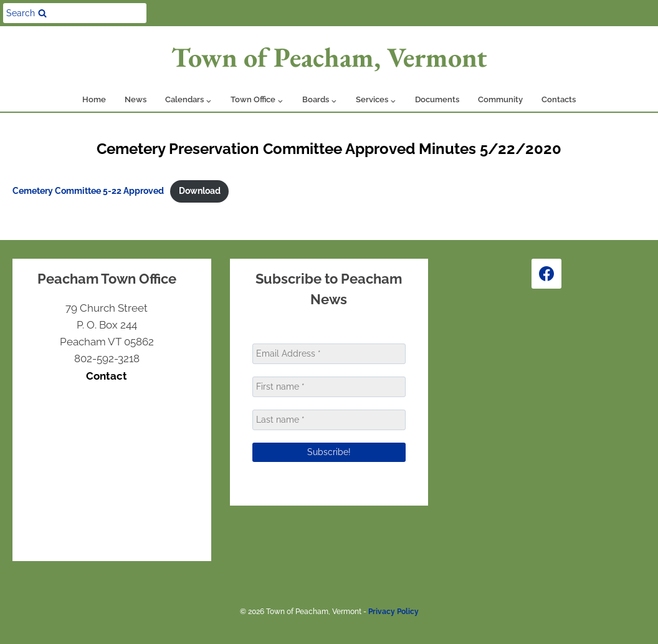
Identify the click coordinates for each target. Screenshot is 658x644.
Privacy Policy (393, 612)
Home (94, 99)
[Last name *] (329, 420)
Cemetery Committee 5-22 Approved (88, 191)
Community (500, 99)
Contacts (559, 99)
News (136, 99)
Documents (437, 99)
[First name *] (329, 387)
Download (200, 191)
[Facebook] (546, 274)
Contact (107, 376)
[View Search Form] (75, 13)
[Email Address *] (329, 354)
